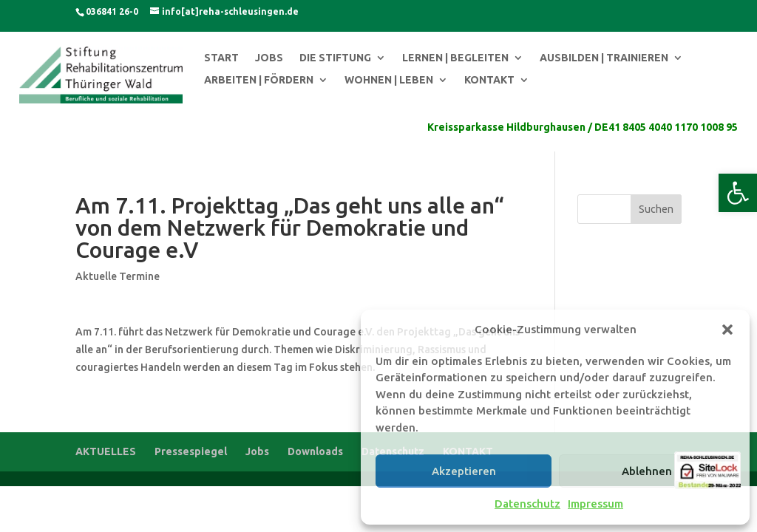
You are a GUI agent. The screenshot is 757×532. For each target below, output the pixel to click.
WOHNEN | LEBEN (389, 80)
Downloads (315, 451)
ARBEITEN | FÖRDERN (259, 80)
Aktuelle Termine (118, 276)
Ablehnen (647, 471)
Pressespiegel (191, 451)
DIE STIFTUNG (335, 58)
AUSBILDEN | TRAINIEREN (604, 58)
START (221, 58)
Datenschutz (527, 504)
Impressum (595, 504)
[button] (738, 193)
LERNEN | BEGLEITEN (455, 58)
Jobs (257, 451)
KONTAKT (489, 80)
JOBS (269, 58)
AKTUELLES (106, 451)
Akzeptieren (464, 471)
